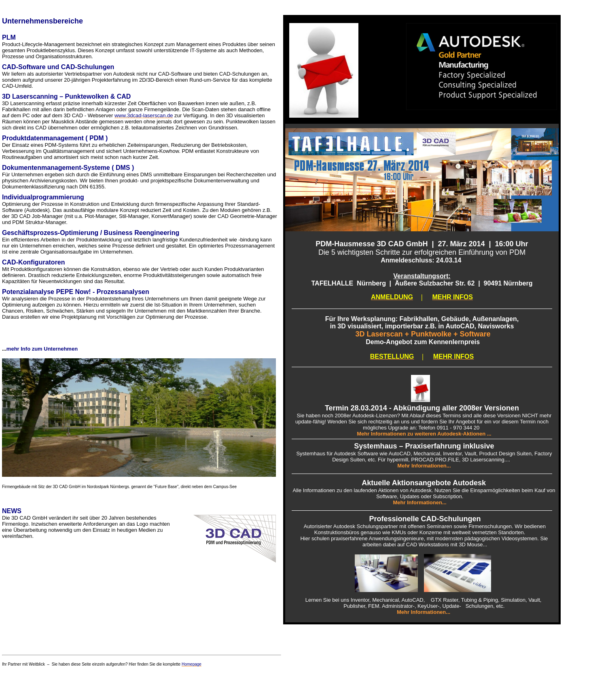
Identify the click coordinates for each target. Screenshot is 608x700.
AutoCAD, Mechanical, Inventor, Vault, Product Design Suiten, (462, 454)
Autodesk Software (356, 454)
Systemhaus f (310, 454)
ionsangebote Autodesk (445, 483)
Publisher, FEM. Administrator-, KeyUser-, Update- (404, 606)
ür (331, 454)
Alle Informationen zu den (323, 490)
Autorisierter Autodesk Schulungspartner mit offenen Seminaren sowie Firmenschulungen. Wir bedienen (422, 526)
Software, (388, 496)
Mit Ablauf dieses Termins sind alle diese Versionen (462, 416)
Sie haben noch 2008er (322, 416)
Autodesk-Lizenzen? (377, 416)
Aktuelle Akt (382, 483)
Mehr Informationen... (421, 502)
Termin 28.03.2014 (356, 408)
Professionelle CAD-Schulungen (425, 519)
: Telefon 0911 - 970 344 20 (447, 428)
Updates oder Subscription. (434, 496)
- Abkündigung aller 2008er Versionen (453, 408)
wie (383, 454)
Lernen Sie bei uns (327, 600)
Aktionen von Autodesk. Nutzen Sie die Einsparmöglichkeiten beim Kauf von (466, 490)
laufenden (365, 490)
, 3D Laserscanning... (484, 460)
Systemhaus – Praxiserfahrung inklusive (424, 446)
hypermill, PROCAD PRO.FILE (423, 460)
